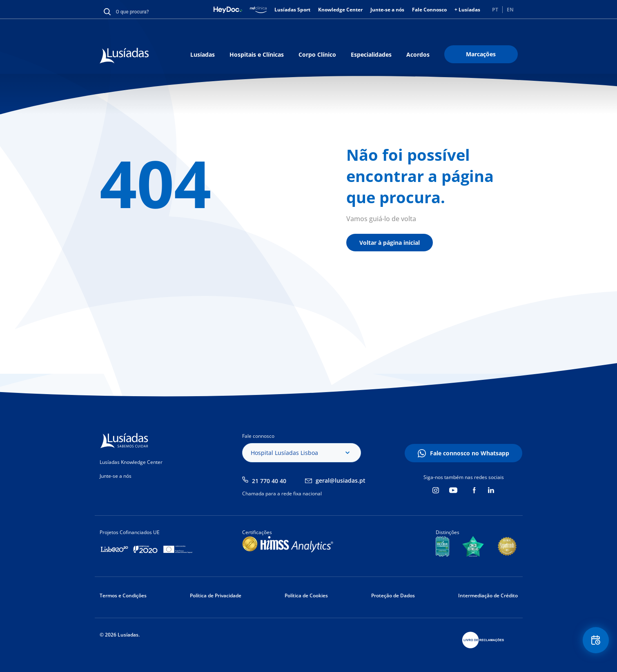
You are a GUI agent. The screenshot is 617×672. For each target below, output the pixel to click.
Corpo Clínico (317, 54)
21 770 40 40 (269, 481)
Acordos (418, 54)
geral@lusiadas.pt (341, 480)
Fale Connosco (429, 10)
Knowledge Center (340, 10)
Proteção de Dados (393, 595)
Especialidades (371, 54)
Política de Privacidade (216, 595)
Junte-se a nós (387, 10)
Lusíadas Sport (292, 10)
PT (495, 10)
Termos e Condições (123, 595)
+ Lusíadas (467, 10)
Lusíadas (203, 54)
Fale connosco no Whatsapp (470, 453)
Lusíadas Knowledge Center (131, 462)
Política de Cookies (306, 595)
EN (510, 10)
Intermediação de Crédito (488, 595)
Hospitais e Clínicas (257, 54)
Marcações (481, 54)
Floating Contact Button (595, 642)
